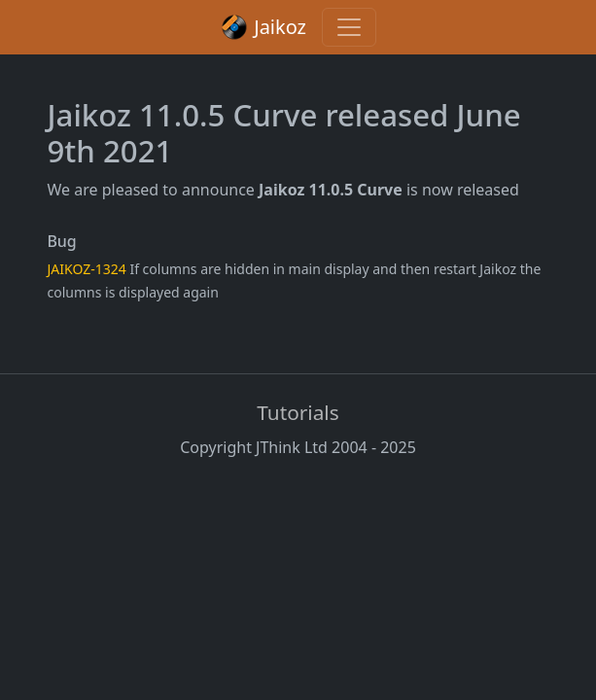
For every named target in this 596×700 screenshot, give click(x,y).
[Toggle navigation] (349, 27)
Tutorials (298, 412)
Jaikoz (263, 27)
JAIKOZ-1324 (87, 269)
